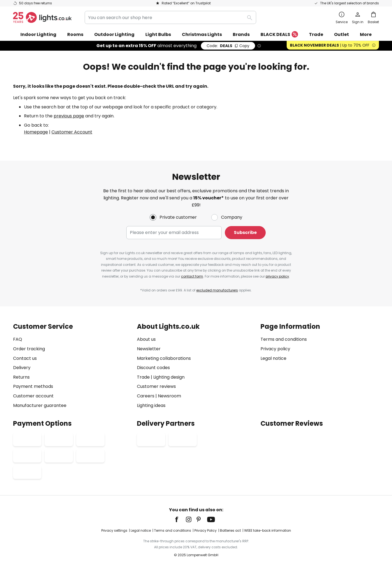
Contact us (25, 358)
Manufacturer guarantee (40, 405)
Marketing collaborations (164, 358)
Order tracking (29, 349)
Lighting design (169, 377)
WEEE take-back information (268, 530)
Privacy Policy (206, 530)
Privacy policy (275, 349)
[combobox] (170, 17)
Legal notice (273, 358)
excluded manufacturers (217, 290)
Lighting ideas (151, 405)
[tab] (72, 366)
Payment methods (33, 386)
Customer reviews (156, 386)
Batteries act (230, 530)
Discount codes (153, 368)
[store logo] (42, 17)
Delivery (22, 368)
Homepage (36, 132)
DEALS (228, 46)
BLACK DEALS (279, 35)
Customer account (33, 396)
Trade (316, 34)
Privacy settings (114, 530)
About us (146, 339)
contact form (192, 276)
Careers (146, 396)
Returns (21, 377)
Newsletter (149, 349)
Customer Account (72, 132)
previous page (69, 116)
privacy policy (277, 276)
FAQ (18, 339)
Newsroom (169, 396)
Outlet (342, 34)
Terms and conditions (284, 339)
